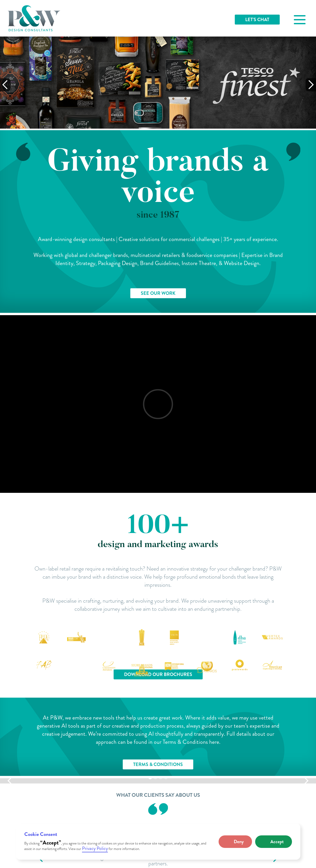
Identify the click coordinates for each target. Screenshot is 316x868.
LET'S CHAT (257, 20)
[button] (235, 842)
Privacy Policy (95, 848)
